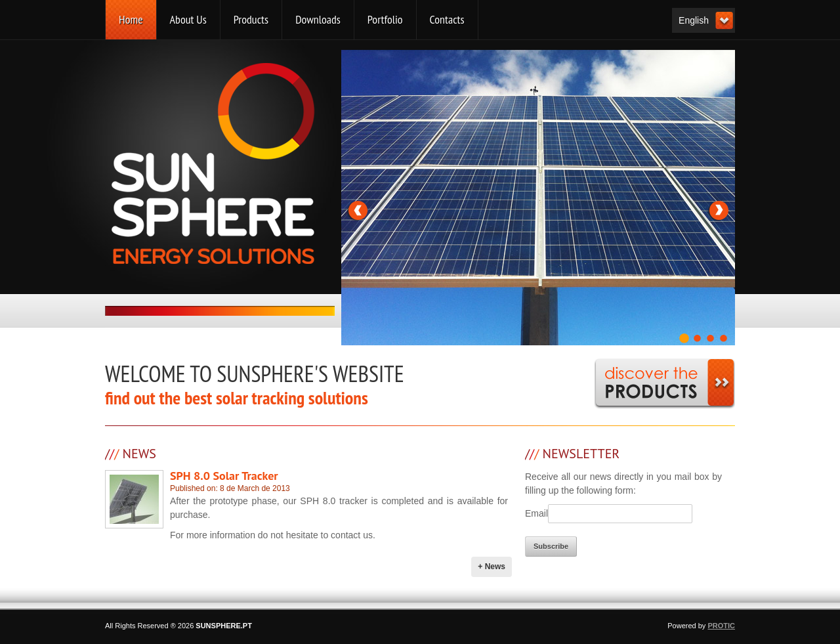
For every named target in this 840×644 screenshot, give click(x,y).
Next (718, 210)
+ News (492, 567)
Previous (358, 210)
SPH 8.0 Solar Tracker (224, 476)
